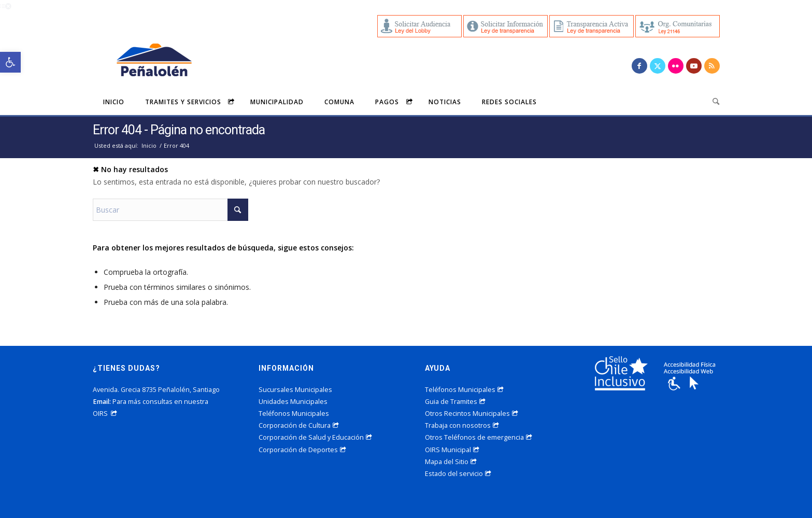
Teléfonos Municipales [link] (294, 414)
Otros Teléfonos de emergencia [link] (479, 437)
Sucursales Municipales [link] (295, 390)
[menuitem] (114, 102)
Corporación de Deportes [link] (302, 450)
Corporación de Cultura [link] (299, 425)
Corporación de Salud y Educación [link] (315, 437)
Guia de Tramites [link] (455, 402)
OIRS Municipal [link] (452, 450)
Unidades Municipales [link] (293, 402)
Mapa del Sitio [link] (451, 462)
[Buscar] (170, 210)
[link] (10, 62)
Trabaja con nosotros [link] (462, 425)
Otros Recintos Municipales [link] (472, 414)
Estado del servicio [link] (458, 474)
